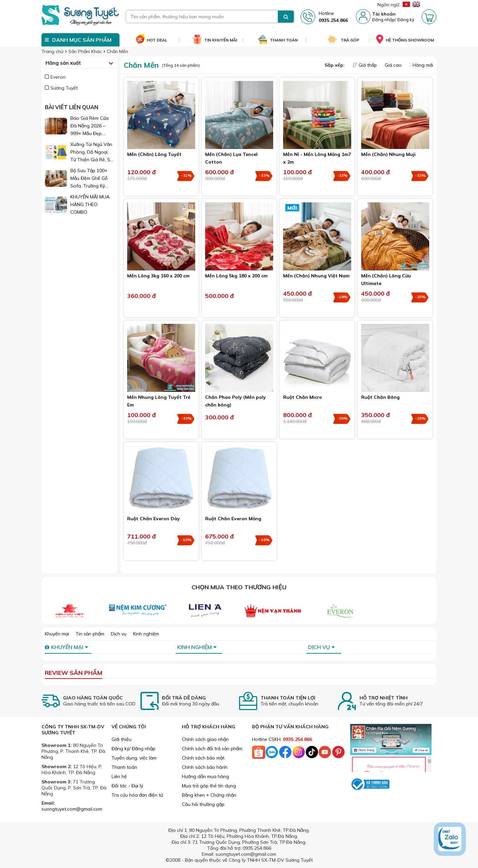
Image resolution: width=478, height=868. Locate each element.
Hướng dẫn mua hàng (205, 776)
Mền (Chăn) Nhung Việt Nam (316, 276)
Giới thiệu (121, 739)
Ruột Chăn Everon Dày (154, 519)
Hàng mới (421, 65)
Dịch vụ (119, 634)
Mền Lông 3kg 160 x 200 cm (158, 276)
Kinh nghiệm (146, 634)
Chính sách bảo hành (205, 767)
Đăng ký (406, 20)
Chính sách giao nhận (205, 739)
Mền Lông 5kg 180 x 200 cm (236, 276)
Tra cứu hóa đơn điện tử (137, 795)
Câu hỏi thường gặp (203, 804)
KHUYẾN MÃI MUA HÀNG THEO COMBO (90, 204)
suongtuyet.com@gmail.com (72, 809)
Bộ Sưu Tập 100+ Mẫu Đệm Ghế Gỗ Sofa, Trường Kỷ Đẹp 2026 (89, 179)
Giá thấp (365, 65)
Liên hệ (119, 776)
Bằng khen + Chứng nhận (209, 795)
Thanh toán (124, 767)
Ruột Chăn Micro (303, 397)
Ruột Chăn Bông (380, 397)
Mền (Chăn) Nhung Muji (388, 154)
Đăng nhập (384, 20)
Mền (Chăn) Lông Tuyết (154, 154)
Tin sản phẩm (90, 634)
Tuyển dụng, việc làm (134, 758)
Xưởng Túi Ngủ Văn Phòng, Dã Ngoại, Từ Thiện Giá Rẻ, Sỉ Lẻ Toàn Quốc (91, 152)
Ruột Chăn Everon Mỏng (233, 519)
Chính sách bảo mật (203, 758)
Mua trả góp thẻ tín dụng (209, 786)
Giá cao (394, 65)
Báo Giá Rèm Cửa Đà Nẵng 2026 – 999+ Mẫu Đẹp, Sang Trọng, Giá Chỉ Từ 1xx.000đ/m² (92, 126)
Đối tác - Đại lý (127, 786)
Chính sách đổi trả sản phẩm (212, 749)
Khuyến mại (57, 634)
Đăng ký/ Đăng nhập (133, 749)
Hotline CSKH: (282, 739)
